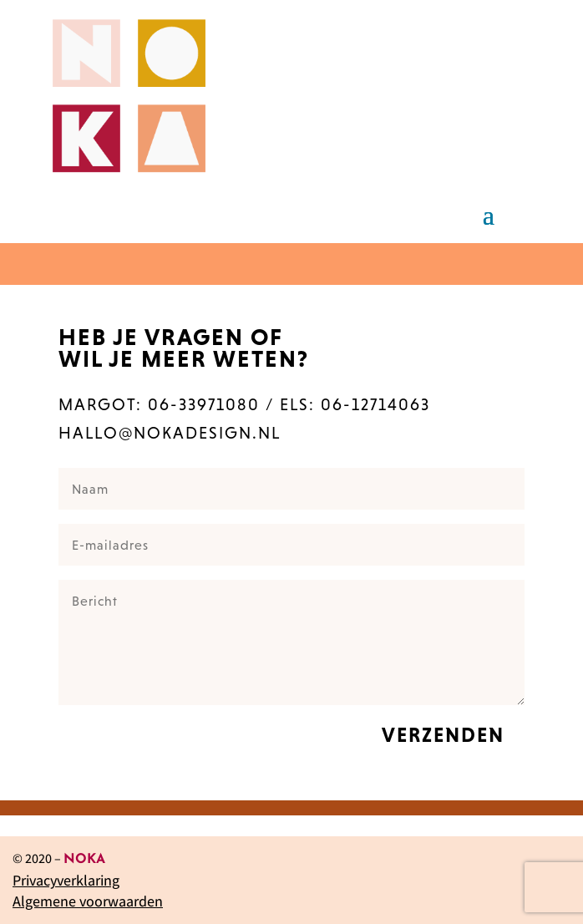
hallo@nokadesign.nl (170, 433)
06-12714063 (375, 404)
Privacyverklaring (66, 880)
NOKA (84, 860)
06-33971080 (204, 404)
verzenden (443, 735)
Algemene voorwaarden (88, 901)
